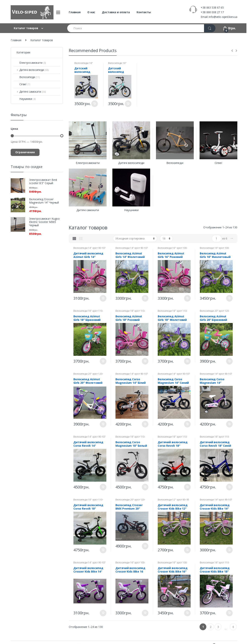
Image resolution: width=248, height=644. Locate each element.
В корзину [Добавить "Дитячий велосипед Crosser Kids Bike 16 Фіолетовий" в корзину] (145, 613)
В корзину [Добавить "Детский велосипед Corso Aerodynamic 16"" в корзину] (128, 104)
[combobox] (136, 28)
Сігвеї (22, 84)
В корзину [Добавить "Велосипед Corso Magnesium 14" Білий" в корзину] (145, 424)
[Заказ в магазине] (135, 238)
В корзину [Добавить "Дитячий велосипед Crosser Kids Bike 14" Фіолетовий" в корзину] (103, 613)
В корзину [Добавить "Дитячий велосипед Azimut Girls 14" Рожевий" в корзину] (103, 298)
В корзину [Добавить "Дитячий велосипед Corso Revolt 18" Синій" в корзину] (229, 487)
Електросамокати (30, 63)
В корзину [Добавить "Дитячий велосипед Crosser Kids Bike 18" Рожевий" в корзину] (229, 613)
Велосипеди (27, 77)
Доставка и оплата (116, 12)
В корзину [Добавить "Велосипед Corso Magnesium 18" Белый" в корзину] (145, 487)
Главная (75, 12)
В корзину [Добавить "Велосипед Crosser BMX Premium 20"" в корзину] (145, 546)
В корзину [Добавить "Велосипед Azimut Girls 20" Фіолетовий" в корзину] (103, 424)
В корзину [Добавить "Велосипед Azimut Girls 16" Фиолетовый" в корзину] (229, 298)
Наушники (25, 99)
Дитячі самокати (30, 92)
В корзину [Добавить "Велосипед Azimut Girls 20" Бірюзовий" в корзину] (229, 361)
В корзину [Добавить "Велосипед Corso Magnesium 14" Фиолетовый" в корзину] (229, 424)
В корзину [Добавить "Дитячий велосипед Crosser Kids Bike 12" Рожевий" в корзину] (187, 550)
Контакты (144, 12)
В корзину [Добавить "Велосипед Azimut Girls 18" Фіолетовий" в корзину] (187, 361)
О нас (91, 12)
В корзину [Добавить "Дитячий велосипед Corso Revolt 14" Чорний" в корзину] (103, 487)
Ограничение (25, 152)
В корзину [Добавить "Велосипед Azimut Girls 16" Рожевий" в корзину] (187, 298)
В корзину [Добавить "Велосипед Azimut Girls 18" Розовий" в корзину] (145, 361)
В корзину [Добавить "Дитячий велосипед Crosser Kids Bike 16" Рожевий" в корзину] (187, 613)
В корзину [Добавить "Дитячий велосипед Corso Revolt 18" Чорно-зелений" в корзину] (103, 550)
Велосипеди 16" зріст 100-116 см (84, 64)
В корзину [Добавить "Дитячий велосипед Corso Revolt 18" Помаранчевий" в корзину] (187, 487)
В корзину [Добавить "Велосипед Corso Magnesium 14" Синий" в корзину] (187, 424)
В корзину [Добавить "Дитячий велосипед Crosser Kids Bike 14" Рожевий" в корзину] (229, 550)
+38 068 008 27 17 (212, 12)
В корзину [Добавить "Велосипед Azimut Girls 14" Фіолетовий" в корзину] (145, 298)
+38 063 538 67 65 (212, 7)
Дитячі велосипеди (31, 70)
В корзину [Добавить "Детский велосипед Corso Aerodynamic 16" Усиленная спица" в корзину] (94, 104)
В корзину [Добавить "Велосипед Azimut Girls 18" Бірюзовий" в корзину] (103, 361)
